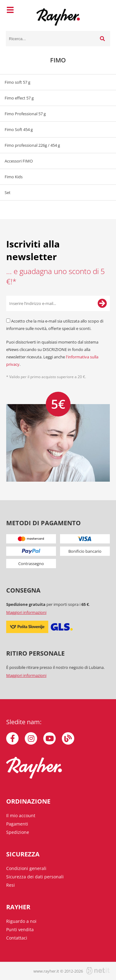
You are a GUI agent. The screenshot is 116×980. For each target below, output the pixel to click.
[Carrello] (104, 11)
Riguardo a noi (21, 921)
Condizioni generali (26, 868)
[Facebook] (12, 738)
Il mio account (21, 815)
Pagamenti (17, 824)
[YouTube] (49, 738)
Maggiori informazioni (26, 612)
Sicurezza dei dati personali (35, 877)
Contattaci (17, 938)
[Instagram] (31, 738)
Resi (11, 885)
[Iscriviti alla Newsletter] (102, 303)
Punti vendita (20, 929)
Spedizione (18, 832)
